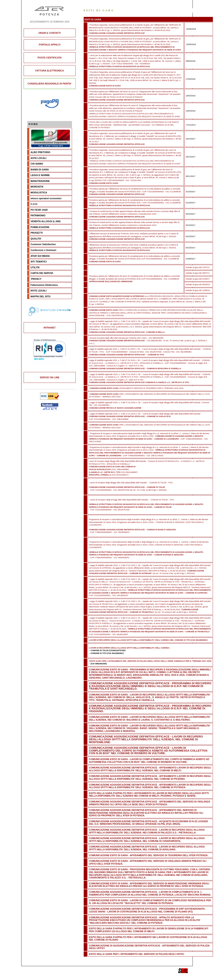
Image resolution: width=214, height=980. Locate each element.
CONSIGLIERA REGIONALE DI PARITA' (50, 84)
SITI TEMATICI (39, 262)
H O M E (33, 124)
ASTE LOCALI (38, 158)
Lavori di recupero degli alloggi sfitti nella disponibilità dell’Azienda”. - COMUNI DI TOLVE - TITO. (131, 483)
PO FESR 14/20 (39, 210)
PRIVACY (36, 279)
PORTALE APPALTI (50, 45)
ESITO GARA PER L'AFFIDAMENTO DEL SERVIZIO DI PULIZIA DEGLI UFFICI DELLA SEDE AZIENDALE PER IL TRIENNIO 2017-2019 (150, 661)
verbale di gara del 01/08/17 (198, 279)
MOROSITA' (37, 187)
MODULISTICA (39, 192)
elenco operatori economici (46, 198)
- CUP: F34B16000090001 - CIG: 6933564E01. (146, 555)
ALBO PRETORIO (40, 152)
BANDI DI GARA (40, 170)
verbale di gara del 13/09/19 (198, 290)
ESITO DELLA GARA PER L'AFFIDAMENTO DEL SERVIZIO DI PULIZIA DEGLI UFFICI (136, 954)
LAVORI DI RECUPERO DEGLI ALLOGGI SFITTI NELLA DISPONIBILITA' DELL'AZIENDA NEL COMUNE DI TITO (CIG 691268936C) (148, 640)
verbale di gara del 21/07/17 (198, 267)
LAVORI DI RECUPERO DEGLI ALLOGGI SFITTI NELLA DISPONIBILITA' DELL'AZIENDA (129, 648)
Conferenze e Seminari (43, 250)
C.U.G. (34, 204)
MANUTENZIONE (40, 181)
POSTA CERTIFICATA (50, 58)
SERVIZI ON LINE (50, 377)
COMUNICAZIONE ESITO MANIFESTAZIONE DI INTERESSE (116, 296)
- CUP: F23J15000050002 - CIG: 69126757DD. (146, 507)
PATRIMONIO (38, 215)
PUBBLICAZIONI (40, 227)
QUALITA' (36, 239)
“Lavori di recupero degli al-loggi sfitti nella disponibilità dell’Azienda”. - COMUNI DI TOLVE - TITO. (132, 500)
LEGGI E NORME (40, 175)
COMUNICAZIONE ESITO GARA (104, 310)
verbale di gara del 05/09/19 (198, 285)
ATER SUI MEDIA (40, 256)
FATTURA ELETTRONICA (50, 71)
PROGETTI (37, 233)
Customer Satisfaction (43, 244)
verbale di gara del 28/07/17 (198, 273)
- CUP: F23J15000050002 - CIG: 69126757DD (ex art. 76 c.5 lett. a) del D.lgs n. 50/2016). (128, 490)
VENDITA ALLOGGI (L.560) (46, 221)
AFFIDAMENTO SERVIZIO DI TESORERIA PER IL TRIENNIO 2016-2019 (136, 388)
